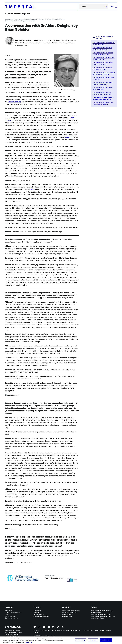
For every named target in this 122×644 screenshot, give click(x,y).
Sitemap (36, 631)
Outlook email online (12, 618)
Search (79, 7)
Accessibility (46, 631)
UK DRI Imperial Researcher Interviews (55, 19)
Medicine (37, 612)
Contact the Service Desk (13, 612)
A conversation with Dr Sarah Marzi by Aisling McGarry (104, 44)
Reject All (93, 640)
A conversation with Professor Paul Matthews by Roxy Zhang (104, 74)
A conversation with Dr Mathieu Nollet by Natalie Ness (103, 83)
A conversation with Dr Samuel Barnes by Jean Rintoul (102, 69)
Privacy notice (76, 631)
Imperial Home (9, 19)
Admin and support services (71, 611)
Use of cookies (88, 631)
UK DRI (32, 189)
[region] (61, 640)
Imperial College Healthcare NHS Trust (103, 616)
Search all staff (67, 616)
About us (41, 19)
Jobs (7, 614)
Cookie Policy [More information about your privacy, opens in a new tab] (29, 642)
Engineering (37, 611)
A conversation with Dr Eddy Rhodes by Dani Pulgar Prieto (102, 93)
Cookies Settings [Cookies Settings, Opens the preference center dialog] (80, 640)
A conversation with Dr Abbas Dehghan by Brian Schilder (20, 21)
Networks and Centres (69, 612)
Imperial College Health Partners (101, 614)
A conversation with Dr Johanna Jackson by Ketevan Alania (103, 54)
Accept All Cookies (106, 640)
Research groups (18, 19)
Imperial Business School (42, 616)
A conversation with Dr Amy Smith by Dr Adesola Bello (103, 59)
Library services (10, 616)
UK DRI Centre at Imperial (17, 14)
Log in (36, 632)
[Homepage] (41, 7)
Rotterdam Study (14, 102)
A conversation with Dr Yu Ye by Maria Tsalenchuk (103, 88)
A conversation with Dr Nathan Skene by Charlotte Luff (102, 49)
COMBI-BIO (69, 137)
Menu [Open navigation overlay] (114, 7)
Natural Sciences (39, 614)
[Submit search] (106, 7)
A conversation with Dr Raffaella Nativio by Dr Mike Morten (103, 103)
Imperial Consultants (97, 618)
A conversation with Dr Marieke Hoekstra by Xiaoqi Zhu (102, 64)
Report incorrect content (103, 631)
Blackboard (9, 611)
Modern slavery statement (60, 631)
